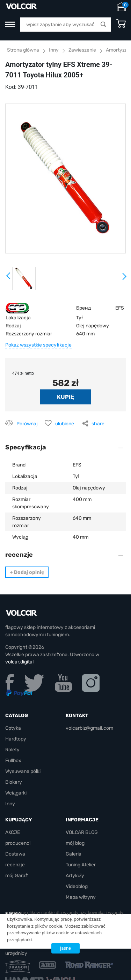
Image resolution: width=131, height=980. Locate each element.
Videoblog (77, 886)
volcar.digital (19, 662)
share (98, 424)
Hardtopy (16, 739)
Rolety (12, 750)
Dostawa (15, 854)
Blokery (14, 782)
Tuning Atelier (81, 865)
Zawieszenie (82, 50)
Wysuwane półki (23, 771)
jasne (65, 948)
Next (124, 279)
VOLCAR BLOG (82, 832)
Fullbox (13, 761)
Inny (54, 50)
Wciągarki (16, 793)
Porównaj (27, 424)
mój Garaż (17, 876)
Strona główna (23, 50)
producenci (18, 843)
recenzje (15, 865)
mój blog (75, 843)
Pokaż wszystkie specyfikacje (38, 345)
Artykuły (75, 876)
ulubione (65, 424)
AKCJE (13, 832)
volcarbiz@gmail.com (89, 728)
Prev (9, 278)
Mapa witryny (81, 897)
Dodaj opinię (27, 572)
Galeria (74, 854)
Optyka (13, 728)
